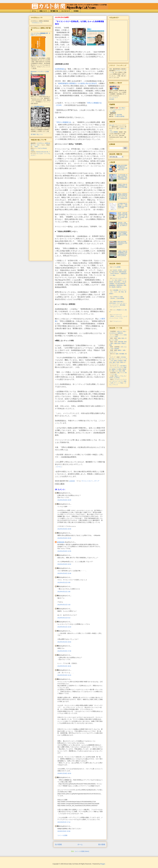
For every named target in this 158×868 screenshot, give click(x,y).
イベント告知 (123, 335)
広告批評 (120, 361)
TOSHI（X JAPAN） (115, 378)
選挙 (112, 343)
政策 (125, 342)
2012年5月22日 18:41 (64, 666)
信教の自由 (117, 343)
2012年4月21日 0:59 (64, 582)
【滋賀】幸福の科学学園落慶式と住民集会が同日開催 (122, 186)
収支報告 (76, 11)
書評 (114, 362)
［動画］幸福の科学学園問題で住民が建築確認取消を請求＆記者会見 (122, 253)
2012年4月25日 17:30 (64, 651)
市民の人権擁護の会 (64, 122)
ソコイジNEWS (114, 132)
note (38, 145)
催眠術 (114, 369)
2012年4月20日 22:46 (64, 573)
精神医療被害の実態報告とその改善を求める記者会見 (77, 83)
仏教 (118, 373)
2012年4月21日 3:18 (64, 605)
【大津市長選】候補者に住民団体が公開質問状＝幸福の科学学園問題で (122, 177)
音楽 (118, 362)
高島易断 (116, 290)
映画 (115, 361)
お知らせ (119, 331)
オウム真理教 (117, 267)
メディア (96, 481)
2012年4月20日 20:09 (64, 529)
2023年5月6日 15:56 (64, 831)
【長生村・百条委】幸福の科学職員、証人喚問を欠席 (122, 225)
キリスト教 (124, 373)
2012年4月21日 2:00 (64, 592)
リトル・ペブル (118, 318)
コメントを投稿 (62, 835)
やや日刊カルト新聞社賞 (116, 333)
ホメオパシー (113, 352)
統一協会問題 (118, 115)
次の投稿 (58, 845)
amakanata (61, 542)
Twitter (36, 147)
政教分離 (121, 342)
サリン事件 (115, 340)
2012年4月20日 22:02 (64, 564)
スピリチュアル (118, 367)
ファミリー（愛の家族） (120, 305)
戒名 (120, 371)
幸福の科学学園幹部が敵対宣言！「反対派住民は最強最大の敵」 (122, 168)
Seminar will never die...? (43, 152)
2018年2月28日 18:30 (64, 773)
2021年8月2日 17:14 (64, 822)
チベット (117, 383)
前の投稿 (102, 845)
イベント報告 (114, 337)
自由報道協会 (60, 69)
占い (118, 366)
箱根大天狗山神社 (118, 302)
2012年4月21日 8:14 (64, 618)
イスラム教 (114, 374)
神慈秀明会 (120, 285)
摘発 (119, 338)
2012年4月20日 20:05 (64, 500)
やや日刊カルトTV (37, 23)
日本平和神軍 (121, 298)
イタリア (120, 381)
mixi (113, 359)
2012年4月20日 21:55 (64, 551)
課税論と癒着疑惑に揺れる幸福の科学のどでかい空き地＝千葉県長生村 (122, 196)
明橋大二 (117, 376)
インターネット (119, 359)
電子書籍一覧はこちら (37, 134)
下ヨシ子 (123, 376)
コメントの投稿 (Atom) (82, 851)
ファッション (115, 364)
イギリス (114, 381)
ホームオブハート (115, 307)
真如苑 (114, 287)
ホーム (34, 11)
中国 (121, 383)
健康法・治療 (121, 350)
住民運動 (122, 354)
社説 (124, 331)
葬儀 (124, 371)
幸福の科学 (115, 272)
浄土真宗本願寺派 (120, 284)
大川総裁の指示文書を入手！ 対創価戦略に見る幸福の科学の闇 (122, 206)
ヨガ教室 (119, 369)
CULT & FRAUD (42, 148)
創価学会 (119, 287)
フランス (115, 385)
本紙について (43, 11)
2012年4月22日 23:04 (64, 642)
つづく (59, 467)
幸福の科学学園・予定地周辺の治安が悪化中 (122, 243)
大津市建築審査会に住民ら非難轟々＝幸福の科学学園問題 (122, 234)
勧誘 (117, 354)
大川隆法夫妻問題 (120, 116)
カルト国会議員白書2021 (38, 107)
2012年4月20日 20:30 (64, 538)
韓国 (125, 381)
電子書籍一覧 (54, 11)
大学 (122, 347)
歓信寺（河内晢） (118, 270)
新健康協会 (112, 285)
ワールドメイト (117, 321)
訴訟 (123, 338)
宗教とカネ (115, 371)
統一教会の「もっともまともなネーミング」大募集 (117, 110)
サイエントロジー (87, 481)
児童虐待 (117, 349)
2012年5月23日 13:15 (64, 675)
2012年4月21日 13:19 (64, 627)
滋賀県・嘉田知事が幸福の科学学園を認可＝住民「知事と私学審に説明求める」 (122, 216)
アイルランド (118, 380)
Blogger (103, 864)
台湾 (112, 383)
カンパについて (66, 11)
